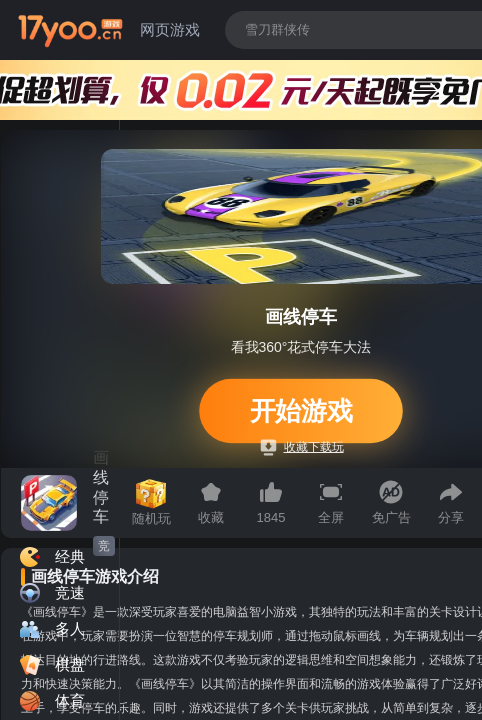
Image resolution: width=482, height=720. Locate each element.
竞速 (104, 547)
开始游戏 (301, 410)
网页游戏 (170, 29)
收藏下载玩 (302, 447)
